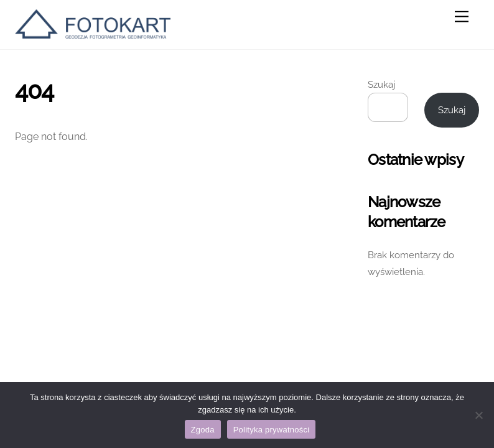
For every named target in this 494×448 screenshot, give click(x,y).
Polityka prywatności (272, 430)
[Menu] (462, 17)
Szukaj (381, 85)
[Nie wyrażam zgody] (478, 415)
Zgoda (203, 430)
